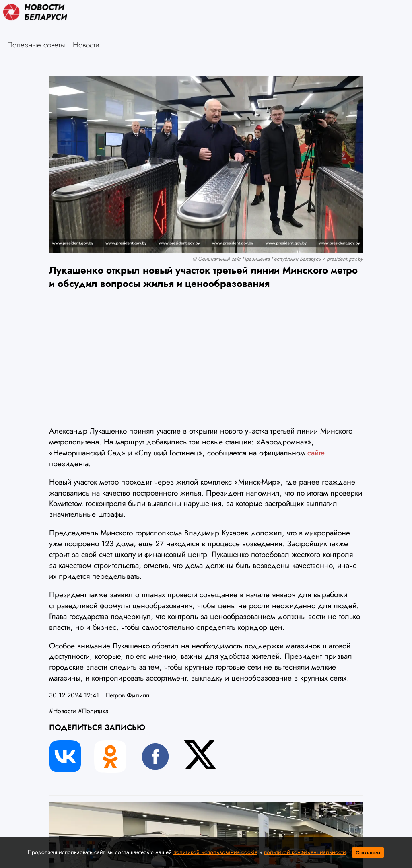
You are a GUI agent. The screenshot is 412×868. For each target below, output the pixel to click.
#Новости (63, 711)
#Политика (93, 711)
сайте (316, 453)
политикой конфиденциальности (305, 852)
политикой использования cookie (215, 852)
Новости (86, 45)
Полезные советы (36, 45)
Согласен (368, 853)
